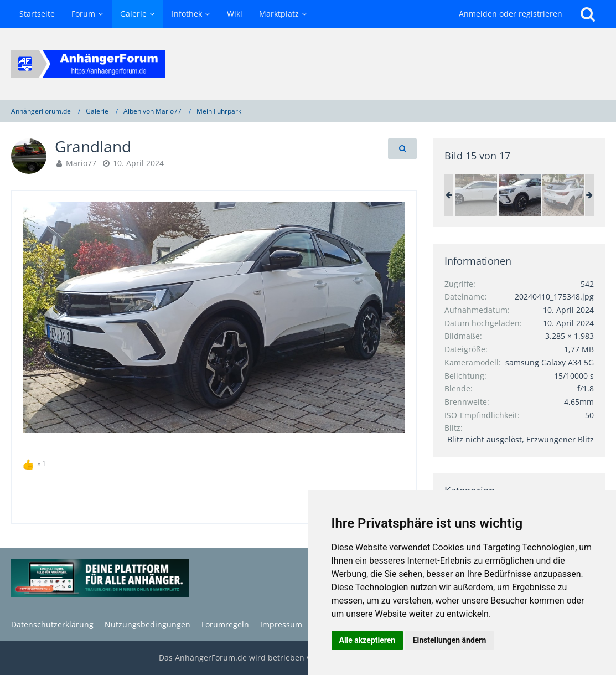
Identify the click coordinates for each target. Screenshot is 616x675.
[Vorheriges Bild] (39, 318)
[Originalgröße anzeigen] (402, 149)
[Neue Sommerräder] (476, 195)
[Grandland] (520, 195)
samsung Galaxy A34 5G (550, 362)
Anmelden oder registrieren (511, 14)
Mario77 (81, 163)
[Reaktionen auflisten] (36, 462)
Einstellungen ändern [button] (450, 640)
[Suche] (588, 14)
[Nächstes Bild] (389, 318)
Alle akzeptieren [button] (367, 640)
